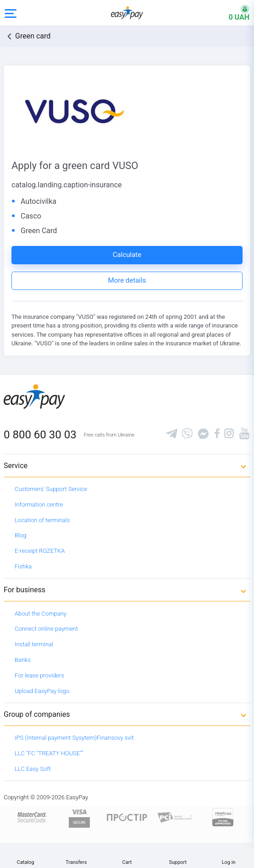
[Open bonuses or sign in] (233, 13)
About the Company (41, 614)
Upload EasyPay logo (42, 691)
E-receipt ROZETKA (40, 551)
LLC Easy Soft (33, 769)
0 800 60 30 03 (40, 435)
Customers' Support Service (51, 489)
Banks (23, 660)
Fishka (23, 566)
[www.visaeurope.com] (79, 817)
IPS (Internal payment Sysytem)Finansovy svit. (75, 738)
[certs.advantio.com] (223, 817)
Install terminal (34, 644)
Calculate (127, 255)
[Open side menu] (11, 13)
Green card (33, 36)
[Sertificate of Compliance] (175, 817)
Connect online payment (46, 629)
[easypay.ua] (127, 13)
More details (127, 280)
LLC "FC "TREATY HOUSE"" (49, 753)
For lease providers (39, 675)
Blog (20, 535)
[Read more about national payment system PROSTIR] (127, 817)
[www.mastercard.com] (31, 817)
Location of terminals (42, 520)
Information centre (39, 505)
